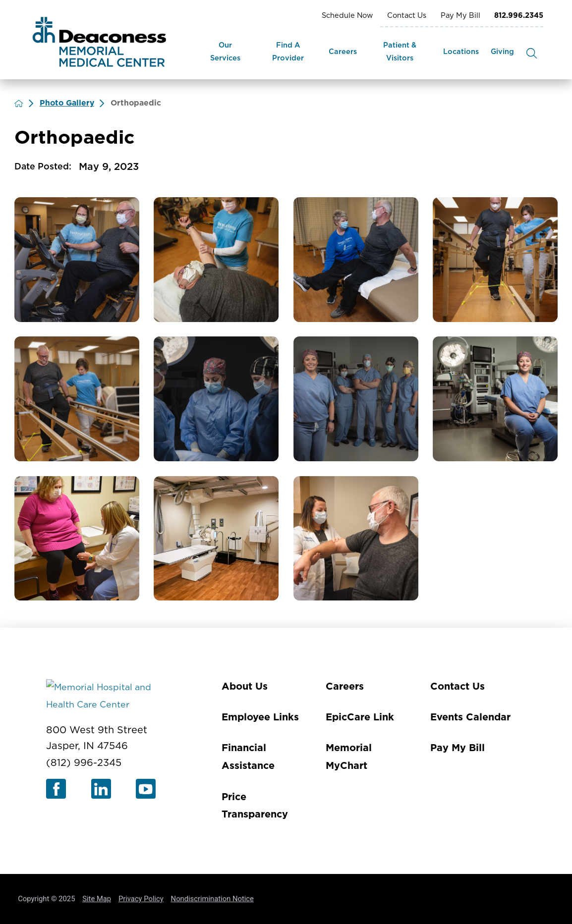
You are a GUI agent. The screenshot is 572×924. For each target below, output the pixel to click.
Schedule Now (347, 16)
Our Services (225, 52)
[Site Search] (532, 53)
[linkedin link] (101, 789)
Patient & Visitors (400, 52)
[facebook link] (56, 789)
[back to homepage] (19, 104)
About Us (245, 687)
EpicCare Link (360, 717)
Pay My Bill (460, 16)
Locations (461, 52)
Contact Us (407, 16)
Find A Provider (288, 52)
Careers (343, 52)
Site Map (97, 899)
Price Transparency (255, 806)
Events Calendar (470, 717)
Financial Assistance (248, 757)
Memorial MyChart (349, 757)
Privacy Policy (141, 899)
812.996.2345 (519, 16)
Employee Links (260, 717)
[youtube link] (146, 789)
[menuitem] (225, 53)
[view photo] (77, 260)
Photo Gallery (67, 103)
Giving (502, 52)
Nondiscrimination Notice (212, 899)
